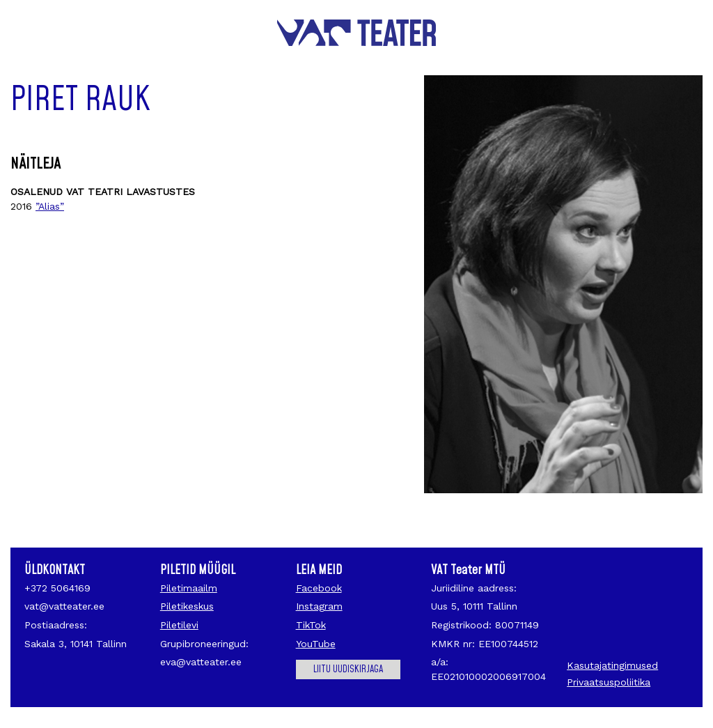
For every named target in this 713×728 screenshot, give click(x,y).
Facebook (319, 588)
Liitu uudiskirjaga (348, 669)
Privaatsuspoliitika (609, 682)
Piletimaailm (189, 588)
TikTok (311, 625)
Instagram (319, 606)
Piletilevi (179, 625)
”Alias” (50, 206)
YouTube (316, 644)
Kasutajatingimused (612, 665)
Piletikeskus (187, 606)
